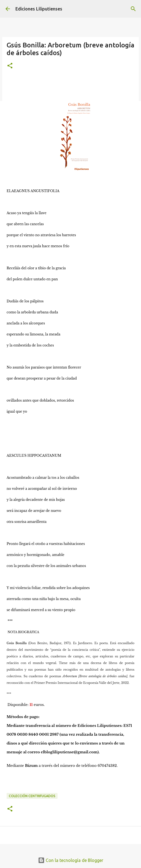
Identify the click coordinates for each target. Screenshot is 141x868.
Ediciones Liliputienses (39, 9)
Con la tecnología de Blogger (71, 860)
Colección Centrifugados (32, 796)
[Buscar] (133, 9)
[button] (10, 66)
